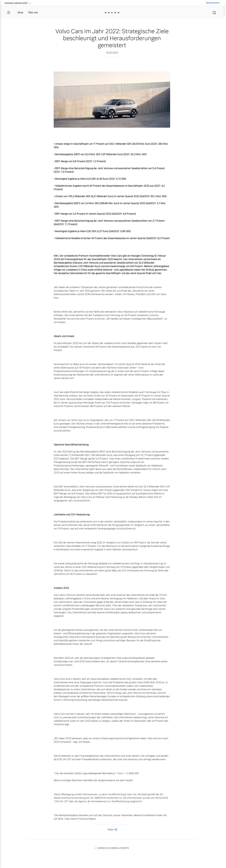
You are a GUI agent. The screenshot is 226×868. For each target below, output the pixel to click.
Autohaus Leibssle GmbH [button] (17, 3)
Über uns (33, 12)
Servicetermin (213, 3)
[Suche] (214, 13)
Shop (20, 12)
